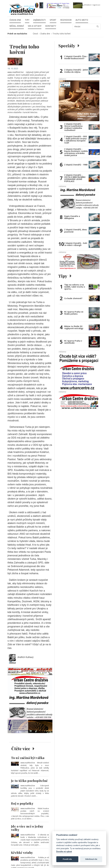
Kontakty (51, 26)
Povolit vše (67, 859)
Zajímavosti (39, 20)
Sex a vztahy (35, 26)
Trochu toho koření (61, 34)
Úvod (35, 34)
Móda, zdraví (17, 26)
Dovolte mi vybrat (64, 852)
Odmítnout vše (91, 859)
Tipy (27, 20)
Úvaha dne (15, 20)
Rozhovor (66, 20)
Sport (53, 20)
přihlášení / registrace (91, 5)
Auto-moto (82, 20)
